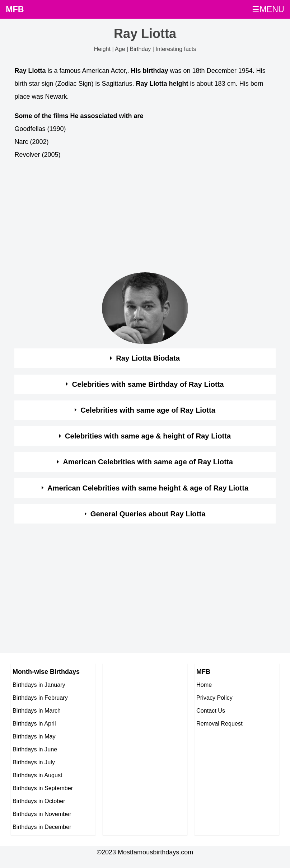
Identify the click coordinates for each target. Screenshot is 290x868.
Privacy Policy (214, 698)
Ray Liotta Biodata (148, 358)
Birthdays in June (35, 749)
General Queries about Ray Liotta (148, 514)
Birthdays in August (38, 775)
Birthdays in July (34, 762)
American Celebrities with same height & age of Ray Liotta (148, 488)
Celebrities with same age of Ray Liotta (148, 410)
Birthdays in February (40, 698)
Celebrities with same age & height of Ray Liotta (148, 436)
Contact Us (211, 710)
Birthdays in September (43, 788)
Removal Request (219, 723)
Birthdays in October (39, 801)
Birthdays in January (39, 685)
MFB (15, 9)
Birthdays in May (34, 736)
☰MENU (268, 9)
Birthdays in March (37, 710)
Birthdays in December (42, 827)
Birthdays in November (42, 814)
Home (204, 685)
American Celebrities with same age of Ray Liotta (148, 462)
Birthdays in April (34, 723)
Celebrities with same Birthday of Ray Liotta (148, 384)
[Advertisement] (138, 218)
